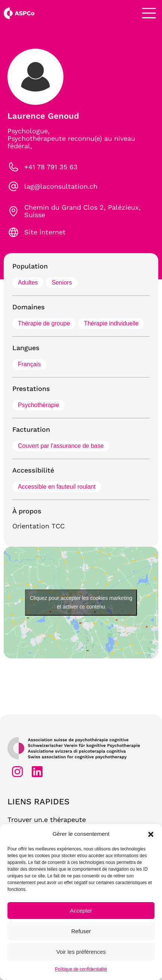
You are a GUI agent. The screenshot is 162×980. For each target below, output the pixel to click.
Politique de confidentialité (81, 969)
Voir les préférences (81, 952)
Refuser (81, 931)
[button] (151, 834)
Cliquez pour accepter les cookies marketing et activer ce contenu (81, 602)
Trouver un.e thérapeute (47, 820)
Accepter (81, 911)
